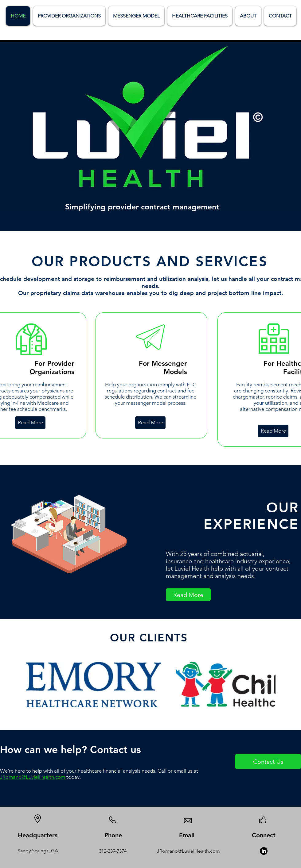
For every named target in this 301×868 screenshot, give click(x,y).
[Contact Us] (268, 761)
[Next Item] (264, 684)
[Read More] (30, 423)
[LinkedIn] (264, 851)
